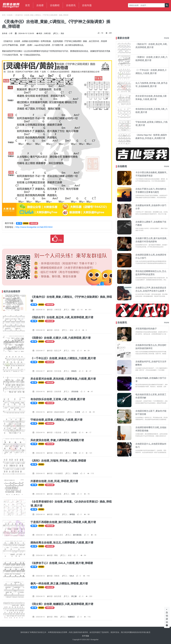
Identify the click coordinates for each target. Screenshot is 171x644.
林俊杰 (74, 371)
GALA (72, 576)
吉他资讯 (71, 5)
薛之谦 (74, 596)
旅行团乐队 (78, 535)
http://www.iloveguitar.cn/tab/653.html (34, 227)
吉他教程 (55, 5)
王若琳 (78, 412)
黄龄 (62, 33)
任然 (73, 494)
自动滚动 (167, 619)
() (57, 239)
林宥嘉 (72, 514)
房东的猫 (75, 392)
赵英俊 (74, 432)
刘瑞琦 (76, 473)
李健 (75, 453)
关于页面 (85, 636)
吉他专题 (87, 5)
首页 (28, 5)
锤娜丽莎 (72, 617)
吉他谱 (40, 5)
